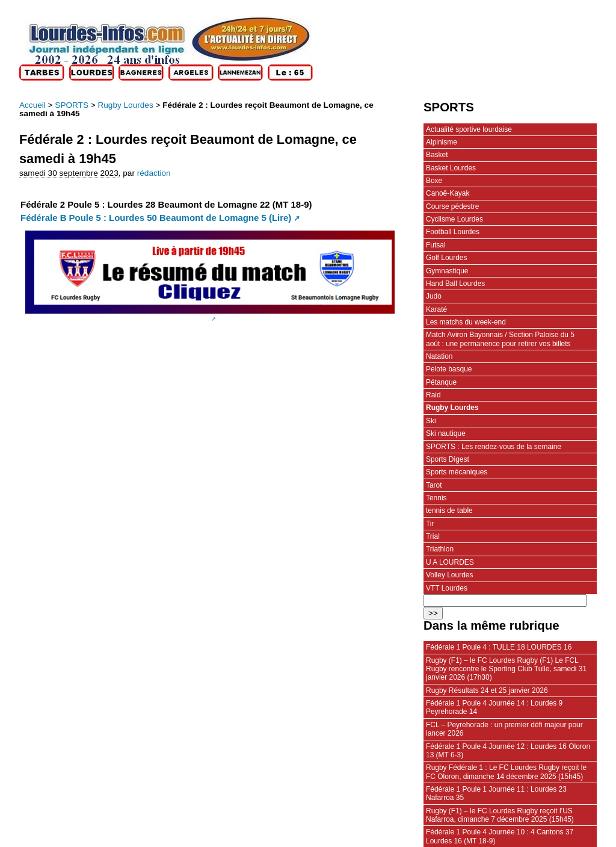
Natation (439, 356)
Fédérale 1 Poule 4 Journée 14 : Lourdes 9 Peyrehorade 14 (494, 707)
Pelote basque (449, 369)
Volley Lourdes (449, 575)
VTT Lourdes (447, 588)
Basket (437, 155)
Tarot (434, 485)
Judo (434, 296)
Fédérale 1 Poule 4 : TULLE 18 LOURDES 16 (499, 647)
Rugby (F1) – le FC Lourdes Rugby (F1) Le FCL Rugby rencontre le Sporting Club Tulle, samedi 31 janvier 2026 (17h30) (506, 669)
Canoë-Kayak (448, 193)
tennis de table (449, 510)
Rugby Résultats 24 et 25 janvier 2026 (487, 690)
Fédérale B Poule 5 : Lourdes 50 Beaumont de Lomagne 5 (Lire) (156, 218)
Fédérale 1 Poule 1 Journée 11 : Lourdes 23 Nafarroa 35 (496, 793)
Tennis (436, 498)
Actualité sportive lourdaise (469, 129)
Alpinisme (442, 142)
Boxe (434, 181)
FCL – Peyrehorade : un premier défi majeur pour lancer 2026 (504, 729)
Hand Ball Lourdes (455, 284)
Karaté (436, 309)
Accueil (32, 105)
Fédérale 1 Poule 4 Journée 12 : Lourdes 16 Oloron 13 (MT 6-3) (508, 751)
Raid (433, 395)
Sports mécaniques (457, 472)
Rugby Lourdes (125, 105)
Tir (430, 524)
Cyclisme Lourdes (454, 219)
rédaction (154, 173)
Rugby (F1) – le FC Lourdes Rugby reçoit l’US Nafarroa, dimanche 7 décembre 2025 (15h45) (500, 815)
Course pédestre (452, 206)
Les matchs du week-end (466, 322)
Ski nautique (446, 433)
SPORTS (72, 105)
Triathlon (440, 549)
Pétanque (441, 382)
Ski (431, 421)
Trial (433, 536)
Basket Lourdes (451, 168)
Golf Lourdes (446, 258)
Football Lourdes (453, 232)
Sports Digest (448, 459)
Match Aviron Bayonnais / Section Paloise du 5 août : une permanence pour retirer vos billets (500, 339)
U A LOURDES (450, 562)
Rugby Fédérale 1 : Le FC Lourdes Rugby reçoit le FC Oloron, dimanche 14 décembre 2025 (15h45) (506, 772)
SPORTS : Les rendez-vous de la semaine (494, 447)
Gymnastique (447, 271)
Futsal (436, 245)
